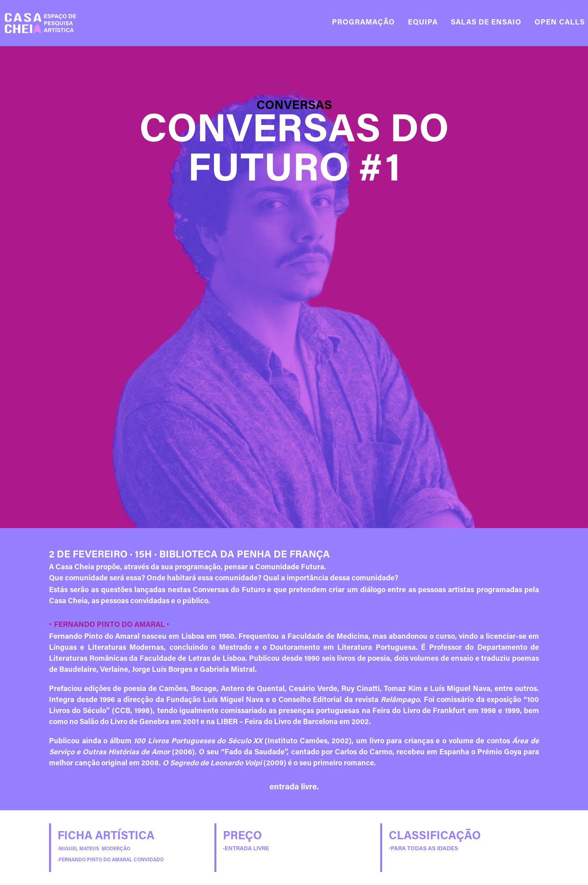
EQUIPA (423, 23)
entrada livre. (294, 787)
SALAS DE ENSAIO (486, 23)
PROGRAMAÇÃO (363, 23)
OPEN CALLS (560, 23)
